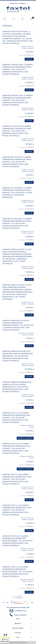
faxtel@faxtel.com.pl (20, 611)
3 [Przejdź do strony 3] (21, 597)
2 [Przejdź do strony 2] (18, 597)
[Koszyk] (31, 19)
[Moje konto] (23, 19)
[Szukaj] (14, 19)
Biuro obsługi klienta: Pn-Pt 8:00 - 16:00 (18, 608)
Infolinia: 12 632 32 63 (20, 615)
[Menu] (5, 19)
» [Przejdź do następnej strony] (24, 597)
